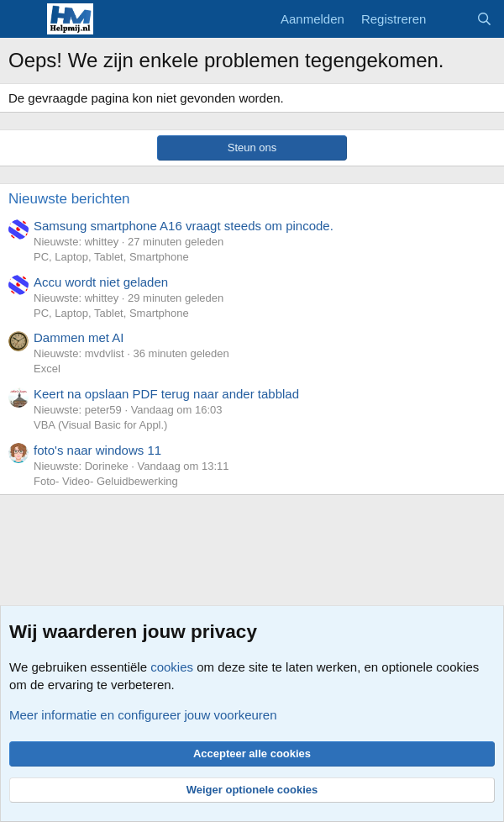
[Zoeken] (484, 19)
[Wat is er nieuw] (451, 19)
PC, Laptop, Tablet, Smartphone (111, 257)
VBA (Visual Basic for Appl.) (100, 425)
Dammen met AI (79, 337)
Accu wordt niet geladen (101, 282)
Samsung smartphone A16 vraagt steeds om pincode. (184, 226)
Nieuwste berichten (69, 199)
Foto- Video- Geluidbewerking (106, 481)
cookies (172, 667)
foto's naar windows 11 (97, 450)
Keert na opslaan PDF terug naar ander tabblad (166, 394)
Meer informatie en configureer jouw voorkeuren (143, 715)
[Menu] (23, 19)
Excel (47, 369)
